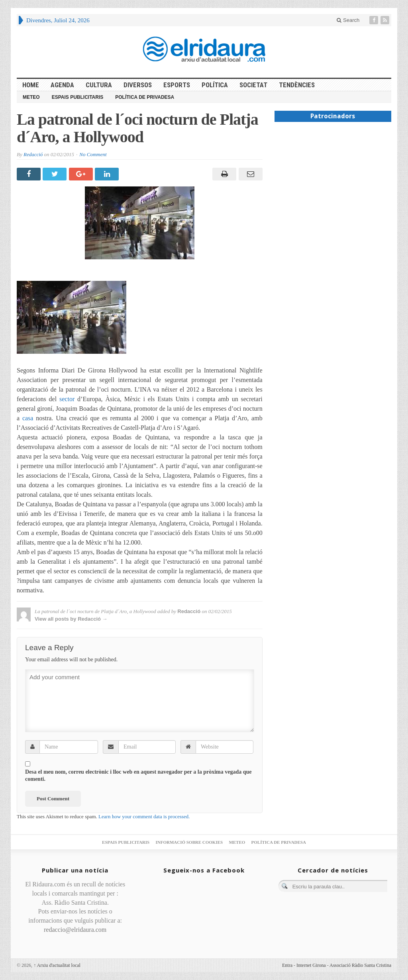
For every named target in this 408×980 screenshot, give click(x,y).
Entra (287, 965)
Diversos (138, 85)
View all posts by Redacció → (71, 619)
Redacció (33, 154)
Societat (253, 85)
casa (28, 418)
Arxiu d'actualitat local (57, 965)
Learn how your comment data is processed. (144, 816)
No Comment (93, 154)
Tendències (297, 85)
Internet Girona (311, 965)
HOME (31, 85)
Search (348, 20)
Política (215, 85)
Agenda (62, 85)
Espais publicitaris (78, 97)
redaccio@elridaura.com (75, 930)
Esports (177, 85)
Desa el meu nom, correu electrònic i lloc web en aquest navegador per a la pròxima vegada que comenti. (138, 775)
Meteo (31, 97)
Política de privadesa (145, 97)
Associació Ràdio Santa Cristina (360, 965)
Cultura (99, 85)
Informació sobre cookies (189, 842)
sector (67, 399)
